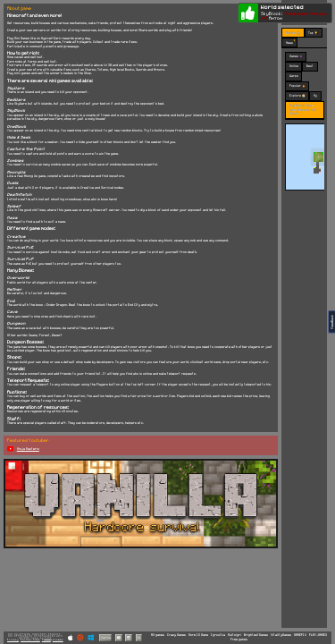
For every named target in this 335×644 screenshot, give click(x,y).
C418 (48, 638)
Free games (239, 640)
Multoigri (234, 635)
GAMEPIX (300, 635)
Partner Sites (30, 640)
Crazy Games (176, 635)
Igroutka (218, 635)
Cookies (58, 640)
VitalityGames (281, 635)
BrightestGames (256, 635)
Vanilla (106, 637)
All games (158, 635)
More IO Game (198, 635)
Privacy (13, 640)
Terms (46, 640)
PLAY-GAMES (318, 635)
